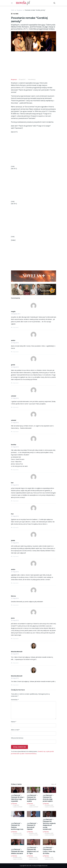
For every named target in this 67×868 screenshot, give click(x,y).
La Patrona (14, 804)
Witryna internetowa (17, 738)
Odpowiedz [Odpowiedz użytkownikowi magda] (16, 327)
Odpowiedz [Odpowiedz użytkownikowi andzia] (16, 352)
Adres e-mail (15, 730)
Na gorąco (20, 10)
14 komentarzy (31, 79)
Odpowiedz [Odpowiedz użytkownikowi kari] (16, 501)
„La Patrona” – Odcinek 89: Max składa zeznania (17, 851)
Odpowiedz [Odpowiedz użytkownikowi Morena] (16, 605)
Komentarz (15, 700)
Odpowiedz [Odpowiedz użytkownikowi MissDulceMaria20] (16, 663)
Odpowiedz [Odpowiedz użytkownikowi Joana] (16, 639)
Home (13, 10)
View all (54, 784)
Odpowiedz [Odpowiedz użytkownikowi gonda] (16, 383)
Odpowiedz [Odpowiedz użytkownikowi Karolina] (16, 470)
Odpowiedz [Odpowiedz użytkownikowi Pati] (16, 528)
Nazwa (14, 722)
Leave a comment (18, 807)
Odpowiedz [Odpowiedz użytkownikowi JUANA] (16, 556)
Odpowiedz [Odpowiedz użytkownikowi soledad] (16, 407)
